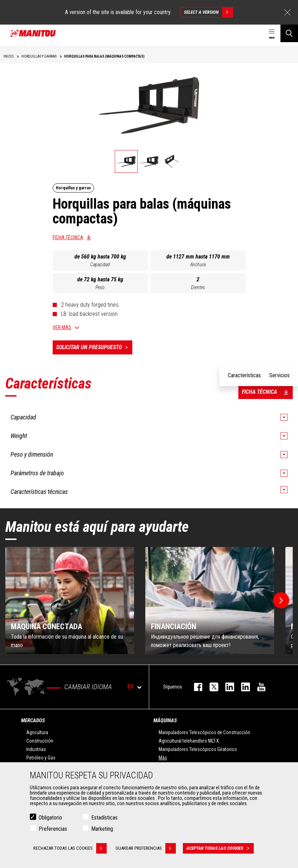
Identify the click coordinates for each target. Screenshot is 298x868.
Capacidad (100, 265)
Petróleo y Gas (41, 758)
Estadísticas (104, 818)
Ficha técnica (68, 237)
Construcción (40, 741)
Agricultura (37, 732)
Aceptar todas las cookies (220, 848)
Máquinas (165, 720)
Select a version (208, 12)
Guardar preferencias (146, 848)
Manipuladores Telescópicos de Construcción (204, 732)
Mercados (33, 720)
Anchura (198, 265)
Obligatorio (50, 818)
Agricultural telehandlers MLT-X (189, 741)
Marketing (102, 829)
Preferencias (53, 829)
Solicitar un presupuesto (94, 347)
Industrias (36, 749)
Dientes (198, 287)
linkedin (242, 687)
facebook (195, 687)
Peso (100, 287)
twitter (210, 687)
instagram (226, 687)
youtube (258, 687)
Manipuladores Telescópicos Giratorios (198, 749)
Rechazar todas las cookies (70, 848)
